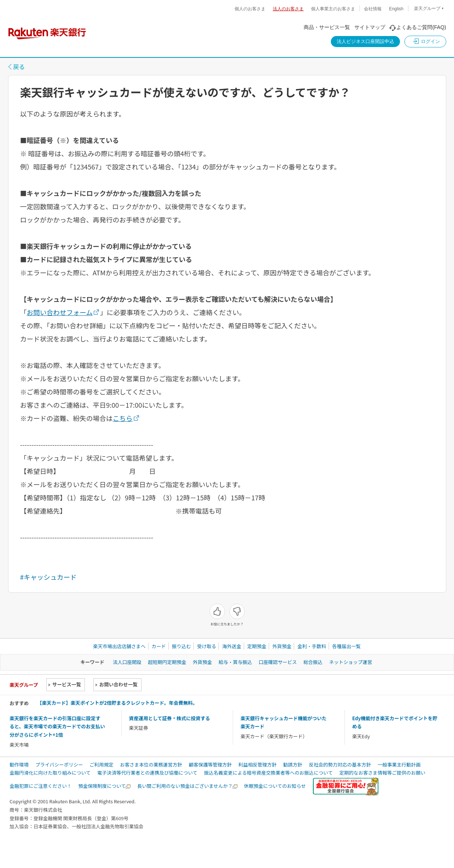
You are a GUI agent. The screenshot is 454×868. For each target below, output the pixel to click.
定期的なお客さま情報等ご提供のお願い (382, 773)
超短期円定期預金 (167, 662)
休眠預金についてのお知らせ (275, 786)
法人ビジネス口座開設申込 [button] (365, 41)
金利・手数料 (312, 646)
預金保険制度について (102, 786)
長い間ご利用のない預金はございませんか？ (185, 786)
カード (159, 646)
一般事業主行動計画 (399, 765)
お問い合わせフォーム (60, 312)
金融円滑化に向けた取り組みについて (50, 773)
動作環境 (19, 765)
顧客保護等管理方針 (210, 765)
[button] (425, 42)
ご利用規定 (102, 765)
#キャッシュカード (49, 577)
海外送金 (232, 646)
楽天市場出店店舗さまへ (119, 646)
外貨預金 (282, 646)
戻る (19, 67)
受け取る (207, 646)
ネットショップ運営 (351, 662)
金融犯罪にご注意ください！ (41, 786)
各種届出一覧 (346, 646)
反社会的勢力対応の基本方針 (340, 765)
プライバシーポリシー (59, 765)
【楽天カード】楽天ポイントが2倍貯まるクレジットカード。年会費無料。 (117, 703)
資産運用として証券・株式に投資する (170, 718)
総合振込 (313, 662)
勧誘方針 (293, 765)
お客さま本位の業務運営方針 (151, 765)
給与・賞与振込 (235, 662)
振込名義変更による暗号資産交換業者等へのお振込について (268, 773)
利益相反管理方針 (257, 765)
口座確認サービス (278, 662)
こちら (123, 418)
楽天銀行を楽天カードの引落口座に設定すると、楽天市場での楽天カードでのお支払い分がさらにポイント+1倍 (57, 727)
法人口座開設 (127, 662)
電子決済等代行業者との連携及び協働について (147, 773)
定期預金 (257, 646)
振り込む (182, 646)
